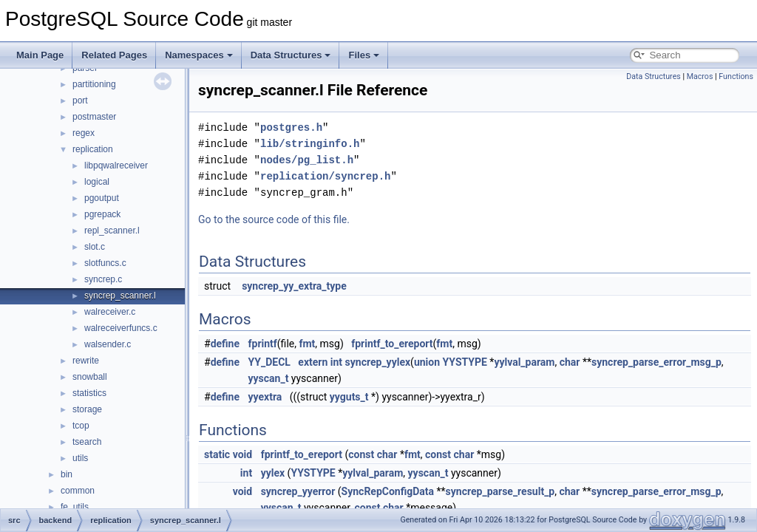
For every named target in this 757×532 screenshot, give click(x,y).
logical (97, 182)
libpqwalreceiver (116, 166)
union (427, 362)
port (80, 100)
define (225, 344)
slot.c (95, 247)
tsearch (87, 442)
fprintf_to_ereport (392, 344)
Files (364, 55)
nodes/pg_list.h (307, 160)
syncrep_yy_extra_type (294, 286)
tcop (81, 426)
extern (313, 362)
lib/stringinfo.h (310, 144)
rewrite (86, 361)
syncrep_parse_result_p (500, 491)
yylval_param (524, 362)
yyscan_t (269, 378)
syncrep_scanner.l (120, 296)
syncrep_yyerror (298, 491)
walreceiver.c (110, 312)
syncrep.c (103, 279)
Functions (736, 76)
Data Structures (291, 55)
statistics (89, 393)
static (217, 454)
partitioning (94, 84)
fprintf (263, 344)
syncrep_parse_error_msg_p (656, 362)
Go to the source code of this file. (274, 219)
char (570, 362)
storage (87, 409)
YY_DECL (269, 362)
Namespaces (199, 55)
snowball (90, 377)
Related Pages (114, 55)
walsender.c (108, 344)
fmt (307, 344)
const (361, 454)
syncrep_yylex (378, 362)
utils (80, 458)
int (336, 362)
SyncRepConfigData (388, 491)
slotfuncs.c (105, 263)
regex (84, 133)
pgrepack (102, 214)
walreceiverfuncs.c (121, 328)
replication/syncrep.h (325, 176)
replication (93, 149)
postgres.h (291, 127)
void (242, 454)
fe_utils (75, 507)
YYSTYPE (465, 362)
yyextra (265, 397)
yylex (273, 473)
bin (67, 474)
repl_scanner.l (112, 231)
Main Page (40, 55)
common (78, 491)
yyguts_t (349, 397)
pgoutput (102, 198)
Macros (700, 76)
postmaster (94, 117)
